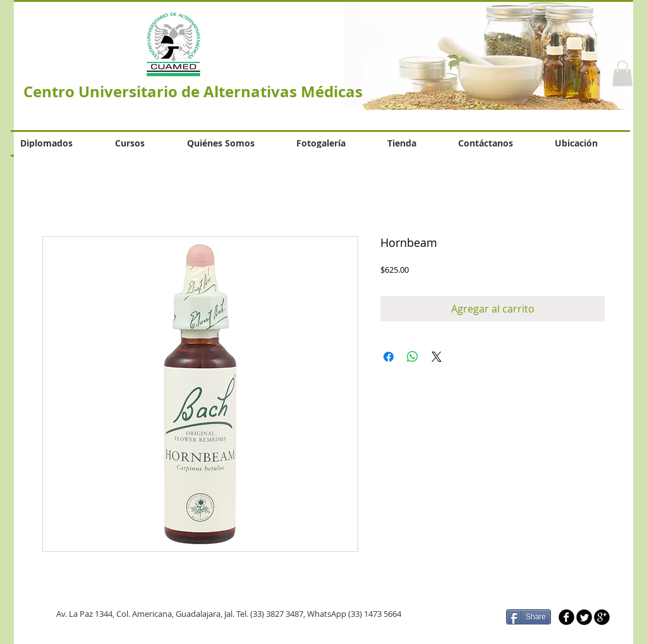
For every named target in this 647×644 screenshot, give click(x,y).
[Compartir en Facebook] (389, 357)
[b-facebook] (566, 617)
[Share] (529, 617)
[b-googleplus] (602, 617)
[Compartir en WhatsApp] (413, 357)
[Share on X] (437, 357)
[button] (622, 74)
